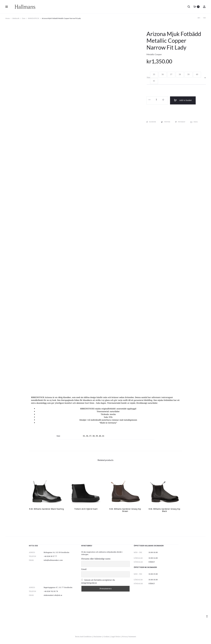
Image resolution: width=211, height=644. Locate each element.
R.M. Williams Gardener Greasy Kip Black (164, 510)
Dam (24, 18)
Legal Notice (116, 637)
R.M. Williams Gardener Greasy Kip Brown (125, 510)
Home (8, 18)
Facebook (151, 122)
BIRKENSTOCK (34, 18)
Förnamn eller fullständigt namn (96, 559)
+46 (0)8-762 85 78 (51, 591)
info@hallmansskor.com (53, 560)
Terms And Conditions (83, 637)
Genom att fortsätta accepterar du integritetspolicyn (98, 582)
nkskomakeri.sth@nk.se (53, 595)
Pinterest (180, 122)
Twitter (166, 122)
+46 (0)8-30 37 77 (50, 556)
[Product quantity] (156, 100)
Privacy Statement (129, 637)
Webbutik (16, 18)
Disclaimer (98, 637)
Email (194, 122)
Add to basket (183, 100)
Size (149, 78)
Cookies (106, 637)
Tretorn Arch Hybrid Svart (86, 509)
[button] (154, 75)
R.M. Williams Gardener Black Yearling (47, 509)
